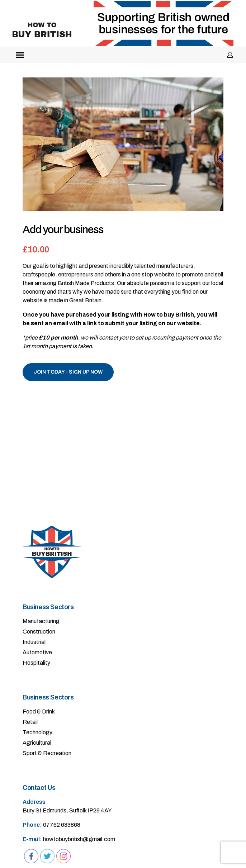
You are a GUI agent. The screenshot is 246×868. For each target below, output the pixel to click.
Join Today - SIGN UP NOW (68, 372)
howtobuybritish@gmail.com (79, 839)
